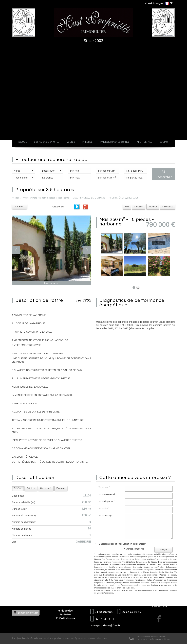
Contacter (139, 207)
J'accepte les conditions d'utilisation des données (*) (123, 544)
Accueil (22, 142)
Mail (128, 207)
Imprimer (153, 207)
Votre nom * (104, 487)
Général (18, 488)
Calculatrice (168, 207)
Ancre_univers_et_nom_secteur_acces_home (46, 198)
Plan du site (62, 638)
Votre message (105, 516)
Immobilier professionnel (115, 142)
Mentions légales (73, 638)
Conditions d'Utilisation (167, 590)
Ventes (71, 142)
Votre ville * (104, 508)
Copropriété (46, 488)
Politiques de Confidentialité (141, 590)
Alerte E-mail (145, 142)
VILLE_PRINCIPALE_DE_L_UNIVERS (89, 198)
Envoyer (163, 549)
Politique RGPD (102, 638)
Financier (61, 488)
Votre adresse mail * (108, 494)
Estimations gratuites (47, 142)
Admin (93, 638)
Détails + (31, 488)
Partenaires (85, 638)
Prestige (87, 142)
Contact (164, 142)
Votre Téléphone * (107, 501)
